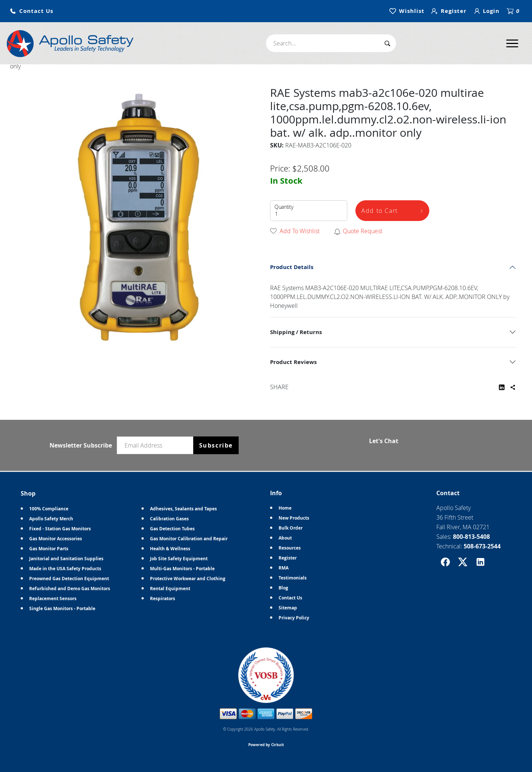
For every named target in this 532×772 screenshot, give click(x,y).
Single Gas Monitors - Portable (62, 608)
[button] (31, 11)
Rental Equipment (170, 589)
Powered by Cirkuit (266, 745)
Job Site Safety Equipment (179, 559)
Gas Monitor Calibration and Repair (189, 539)
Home (285, 508)
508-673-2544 (482, 546)
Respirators (163, 598)
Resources (290, 548)
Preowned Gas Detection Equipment (69, 579)
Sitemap (288, 608)
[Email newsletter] (157, 445)
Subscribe (216, 445)
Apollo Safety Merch (51, 519)
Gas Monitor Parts (49, 549)
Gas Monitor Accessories (56, 539)
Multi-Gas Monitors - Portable (182, 569)
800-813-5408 (471, 537)
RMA (284, 568)
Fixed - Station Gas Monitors (60, 529)
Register (288, 558)
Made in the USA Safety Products (65, 569)
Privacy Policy (294, 618)
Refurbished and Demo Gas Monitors (70, 589)
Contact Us (290, 598)
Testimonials (293, 578)
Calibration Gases (169, 519)
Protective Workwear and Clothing (188, 579)
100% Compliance (49, 509)
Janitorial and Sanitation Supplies (66, 559)
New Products (294, 518)
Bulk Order (291, 528)
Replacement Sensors (53, 598)
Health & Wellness (170, 549)
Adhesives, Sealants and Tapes (183, 509)
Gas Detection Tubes (172, 529)
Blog (283, 588)
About (285, 538)
